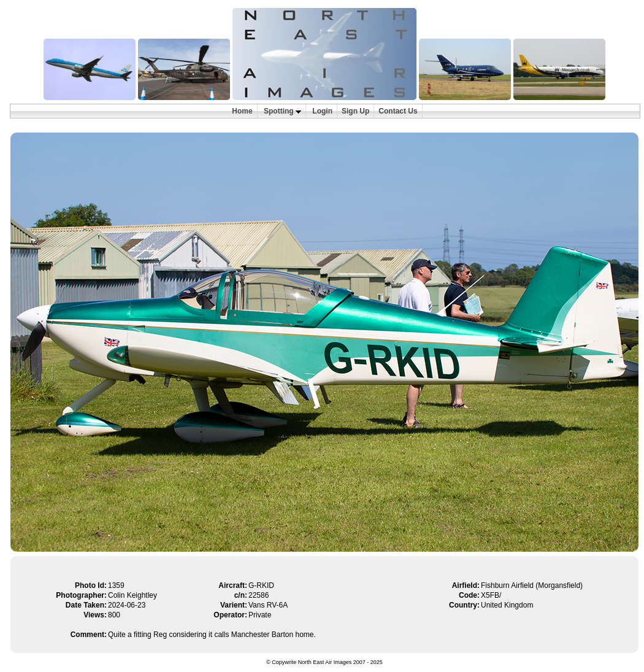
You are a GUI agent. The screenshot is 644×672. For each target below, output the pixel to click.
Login (322, 111)
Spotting (282, 111)
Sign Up (355, 111)
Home (242, 111)
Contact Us (398, 111)
